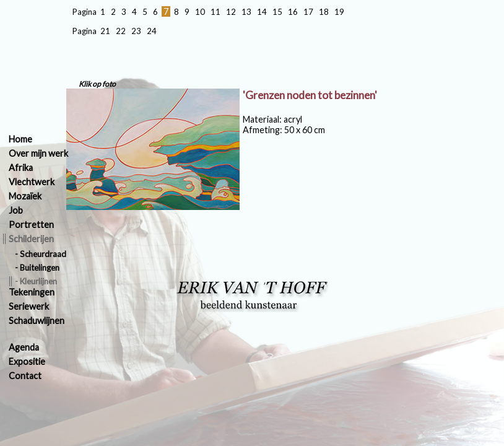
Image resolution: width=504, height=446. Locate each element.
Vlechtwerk (32, 182)
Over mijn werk (38, 153)
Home (20, 139)
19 (339, 12)
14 (262, 12)
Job (16, 210)
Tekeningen (32, 292)
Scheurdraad (43, 254)
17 (308, 12)
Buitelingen (40, 268)
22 (121, 31)
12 (231, 12)
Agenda (24, 347)
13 (246, 12)
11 (215, 12)
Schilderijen (31, 239)
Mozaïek (25, 196)
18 (324, 12)
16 (293, 12)
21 (105, 31)
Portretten (31, 225)
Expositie (27, 361)
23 (136, 31)
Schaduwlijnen (37, 321)
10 (200, 12)
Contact (25, 376)
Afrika (21, 168)
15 (277, 12)
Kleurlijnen (38, 281)
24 (152, 31)
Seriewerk (29, 306)
